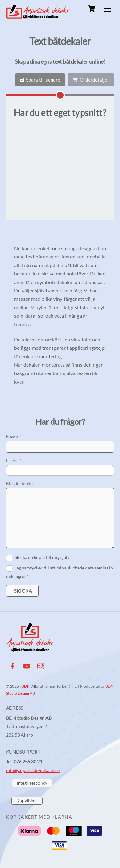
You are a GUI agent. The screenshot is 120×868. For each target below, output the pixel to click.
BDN (26, 715)
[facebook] (12, 694)
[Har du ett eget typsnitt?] (60, 95)
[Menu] (108, 9)
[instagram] (41, 694)
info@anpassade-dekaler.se (33, 799)
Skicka (23, 620)
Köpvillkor (27, 829)
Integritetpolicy (32, 812)
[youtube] (27, 694)
